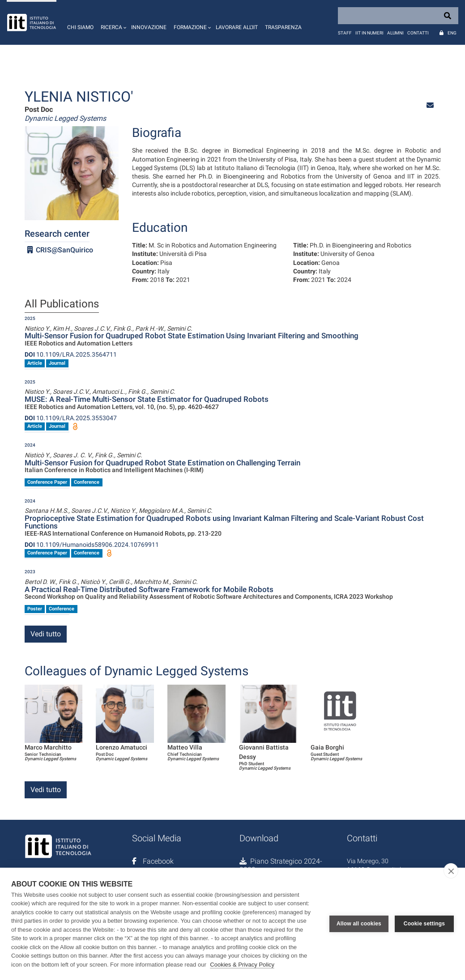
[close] (451, 871)
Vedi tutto (46, 634)
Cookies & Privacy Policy (242, 965)
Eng (452, 33)
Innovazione (149, 27)
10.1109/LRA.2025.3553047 (71, 418)
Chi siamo (80, 27)
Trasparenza (283, 27)
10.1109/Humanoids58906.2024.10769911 (92, 545)
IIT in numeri (369, 33)
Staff (345, 33)
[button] (112, 22)
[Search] (398, 16)
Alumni (395, 33)
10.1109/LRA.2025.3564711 (71, 354)
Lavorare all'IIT (237, 27)
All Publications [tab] (62, 304)
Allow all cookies (359, 924)
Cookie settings (424, 924)
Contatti (418, 33)
